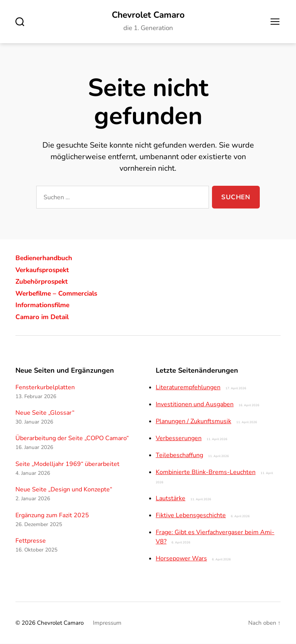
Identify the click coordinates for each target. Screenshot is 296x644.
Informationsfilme (45, 305)
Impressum (107, 623)
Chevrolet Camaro (148, 15)
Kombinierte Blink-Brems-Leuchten (206, 472)
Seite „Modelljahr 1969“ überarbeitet (67, 464)
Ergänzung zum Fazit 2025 (52, 516)
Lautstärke (171, 499)
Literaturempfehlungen (188, 388)
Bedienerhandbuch (46, 258)
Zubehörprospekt (43, 282)
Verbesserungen (179, 439)
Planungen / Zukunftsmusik (193, 422)
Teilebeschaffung (179, 456)
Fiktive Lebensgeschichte (191, 516)
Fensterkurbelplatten (45, 388)
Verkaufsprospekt (44, 270)
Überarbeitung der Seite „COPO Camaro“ (72, 439)
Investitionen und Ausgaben (195, 405)
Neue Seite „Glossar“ (45, 413)
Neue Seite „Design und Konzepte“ (64, 490)
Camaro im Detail (44, 317)
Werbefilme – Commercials (59, 294)
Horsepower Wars (181, 559)
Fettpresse (31, 541)
